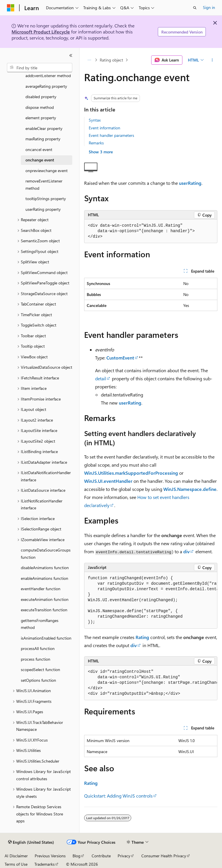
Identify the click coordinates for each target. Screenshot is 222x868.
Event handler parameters (111, 135)
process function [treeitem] (36, 659)
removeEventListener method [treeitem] (44, 185)
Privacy (124, 856)
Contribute (101, 856)
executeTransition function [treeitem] (44, 610)
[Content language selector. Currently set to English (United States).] (31, 842)
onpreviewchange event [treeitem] (47, 171)
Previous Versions (50, 856)
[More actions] (212, 60)
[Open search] (195, 8)
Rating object (111, 60)
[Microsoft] (11, 8)
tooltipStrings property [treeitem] (46, 199)
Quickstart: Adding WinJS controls (118, 796)
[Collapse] (71, 55)
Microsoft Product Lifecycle (41, 32)
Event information (104, 128)
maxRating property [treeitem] (43, 139)
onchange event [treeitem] (40, 160)
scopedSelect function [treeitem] (40, 669)
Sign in (209, 7)
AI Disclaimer (16, 856)
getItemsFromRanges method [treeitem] (40, 624)
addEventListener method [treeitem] (48, 76)
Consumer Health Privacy (164, 856)
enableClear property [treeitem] (44, 128)
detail (101, 378)
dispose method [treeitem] (40, 107)
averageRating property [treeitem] (46, 86)
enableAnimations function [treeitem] (45, 578)
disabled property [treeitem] (41, 97)
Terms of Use (16, 864)
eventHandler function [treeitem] (41, 589)
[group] (151, 600)
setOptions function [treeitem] (38, 680)
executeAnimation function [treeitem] (45, 599)
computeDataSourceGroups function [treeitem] (46, 554)
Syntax (95, 120)
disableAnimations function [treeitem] (45, 568)
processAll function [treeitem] (38, 648)
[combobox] (40, 68)
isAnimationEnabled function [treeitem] (46, 638)
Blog (76, 856)
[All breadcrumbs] (89, 60)
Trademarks (45, 864)
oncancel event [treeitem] (39, 149)
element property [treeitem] (41, 118)
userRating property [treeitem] (43, 209)
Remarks (96, 143)
